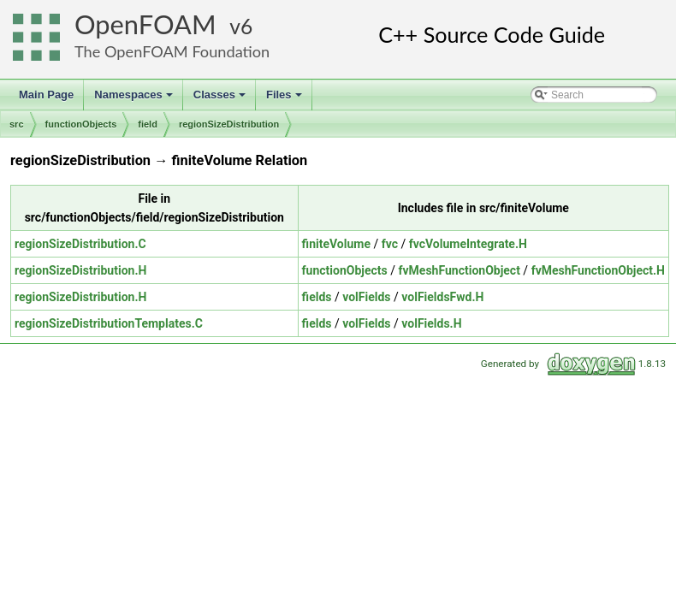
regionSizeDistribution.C (80, 244)
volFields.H (431, 323)
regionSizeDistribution (229, 124)
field (148, 124)
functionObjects (81, 124)
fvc (390, 244)
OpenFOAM (145, 24)
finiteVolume (336, 244)
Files (285, 99)
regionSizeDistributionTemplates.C (109, 323)
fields (317, 297)
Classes (221, 99)
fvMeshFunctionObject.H (598, 270)
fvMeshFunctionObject (459, 270)
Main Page (46, 95)
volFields (366, 297)
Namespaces (135, 99)
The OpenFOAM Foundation (172, 51)
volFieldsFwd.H (442, 297)
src (17, 124)
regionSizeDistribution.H (80, 270)
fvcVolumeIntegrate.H (468, 244)
